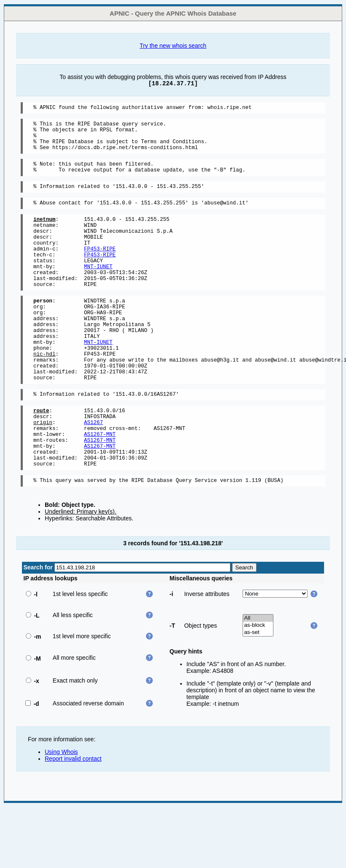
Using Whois (61, 813)
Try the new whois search (173, 46)
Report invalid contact (73, 819)
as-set (258, 693)
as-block (258, 686)
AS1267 (93, 473)
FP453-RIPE (100, 269)
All (258, 679)
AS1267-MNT (100, 487)
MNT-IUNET (98, 290)
